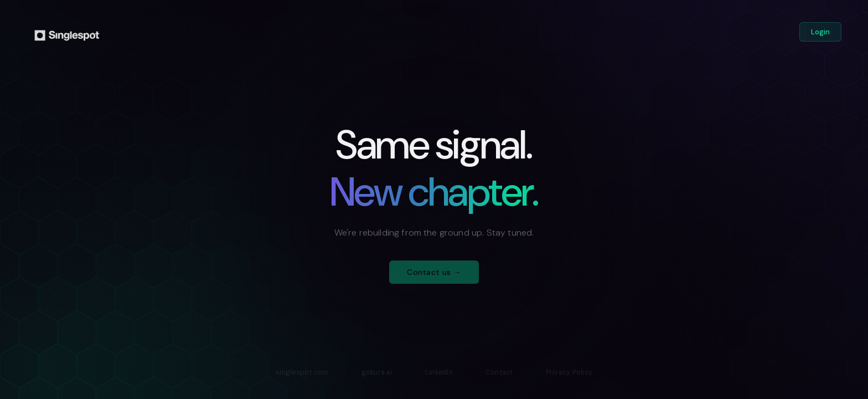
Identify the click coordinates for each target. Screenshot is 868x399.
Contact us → (434, 276)
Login (820, 32)
